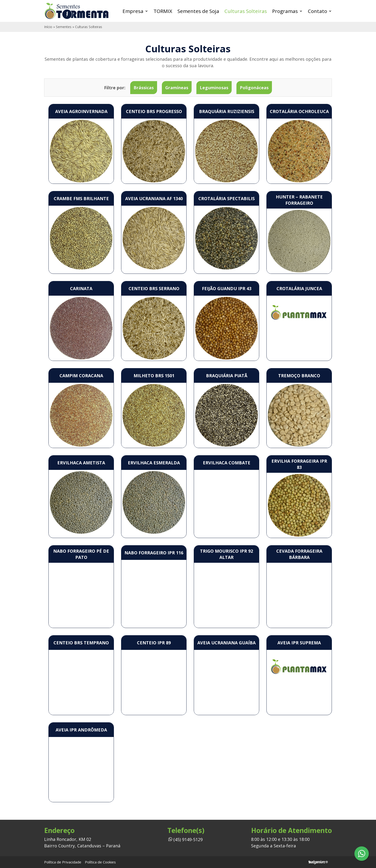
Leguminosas (214, 88)
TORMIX (163, 11)
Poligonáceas (254, 88)
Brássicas (144, 88)
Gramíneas (177, 88)
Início (48, 27)
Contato (317, 11)
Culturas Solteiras (246, 11)
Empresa (133, 11)
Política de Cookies (100, 862)
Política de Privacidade (63, 862)
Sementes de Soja (198, 11)
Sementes (64, 27)
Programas (285, 11)
